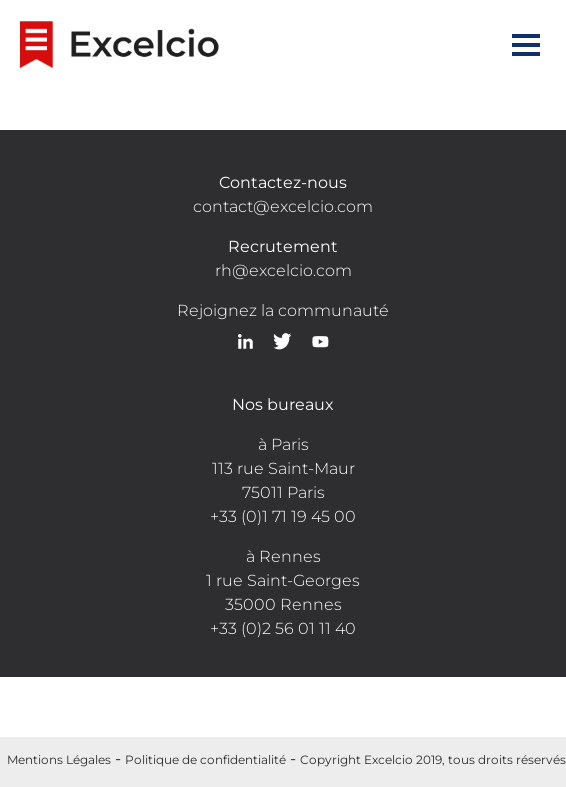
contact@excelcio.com (283, 206)
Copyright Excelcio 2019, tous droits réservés (433, 759)
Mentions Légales (59, 759)
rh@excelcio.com (283, 270)
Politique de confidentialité (205, 759)
